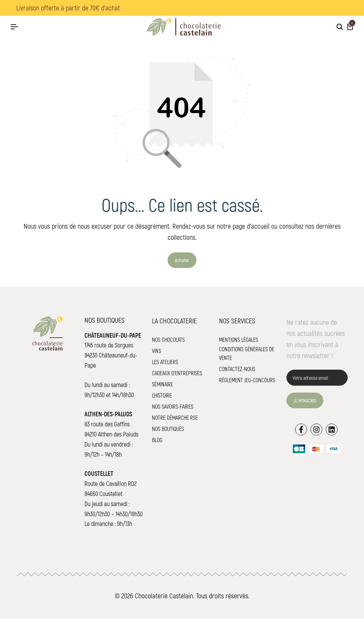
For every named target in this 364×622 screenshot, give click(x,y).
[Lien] (301, 432)
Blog (157, 443)
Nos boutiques (168, 432)
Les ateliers (165, 365)
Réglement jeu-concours (247, 383)
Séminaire (163, 387)
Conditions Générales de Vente (247, 357)
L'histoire (162, 398)
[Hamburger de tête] (14, 27)
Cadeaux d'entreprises (177, 376)
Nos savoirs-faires (173, 410)
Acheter (182, 263)
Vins (156, 354)
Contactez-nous (237, 372)
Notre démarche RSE (175, 421)
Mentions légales (238, 343)
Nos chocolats (168, 343)
